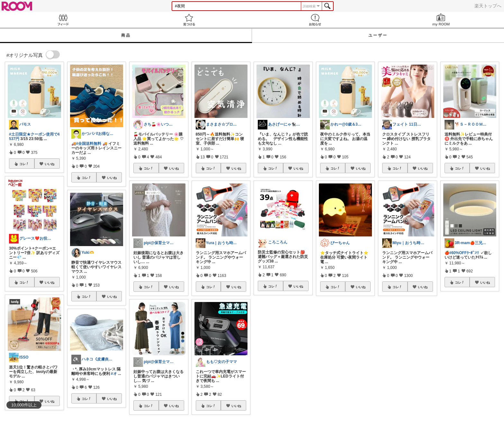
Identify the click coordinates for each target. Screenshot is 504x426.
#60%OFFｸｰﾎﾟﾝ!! (464, 253)
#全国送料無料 (89, 144)
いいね (50, 164)
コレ (24, 164)
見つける (189, 20)
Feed (63, 20)
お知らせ (315, 20)
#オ (114, 374)
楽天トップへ (488, 6)
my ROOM (441, 20)
